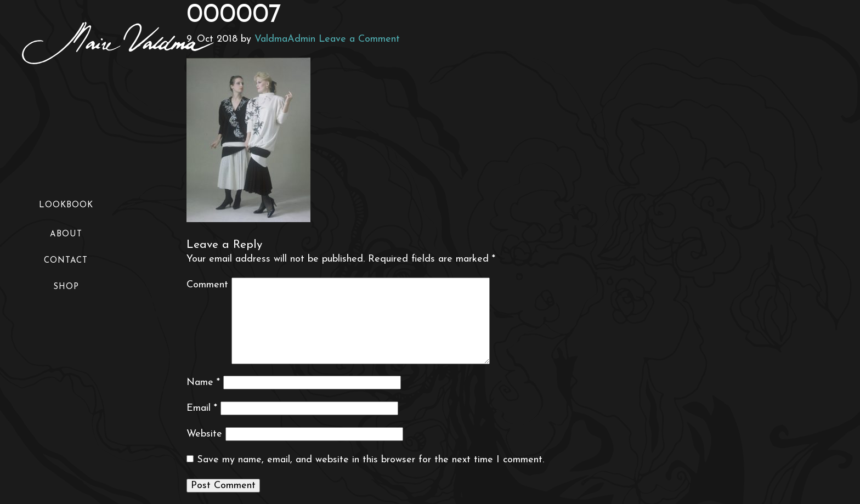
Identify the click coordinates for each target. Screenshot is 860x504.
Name (203, 383)
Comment (207, 285)
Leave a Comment (359, 39)
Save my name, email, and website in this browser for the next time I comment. (370, 460)
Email (202, 408)
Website (204, 434)
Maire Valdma (118, 43)
